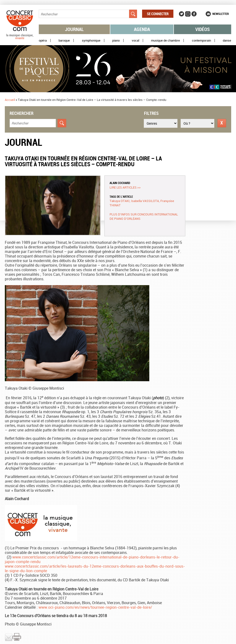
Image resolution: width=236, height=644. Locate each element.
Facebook (194, 14)
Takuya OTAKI (120, 201)
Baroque (64, 40)
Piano (116, 40)
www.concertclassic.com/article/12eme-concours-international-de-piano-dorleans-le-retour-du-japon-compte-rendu (92, 559)
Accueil (10, 100)
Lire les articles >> (125, 187)
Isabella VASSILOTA (145, 201)
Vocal (135, 40)
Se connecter (158, 14)
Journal (74, 29)
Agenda (142, 29)
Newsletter (221, 14)
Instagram (188, 14)
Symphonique (91, 40)
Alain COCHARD (120, 183)
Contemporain (201, 40)
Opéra (43, 40)
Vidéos (203, 29)
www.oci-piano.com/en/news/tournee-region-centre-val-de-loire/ (95, 607)
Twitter (182, 14)
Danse (227, 40)
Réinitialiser (222, 123)
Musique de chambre (165, 40)
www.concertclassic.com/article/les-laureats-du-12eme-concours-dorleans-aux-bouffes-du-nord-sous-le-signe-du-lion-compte (95, 568)
